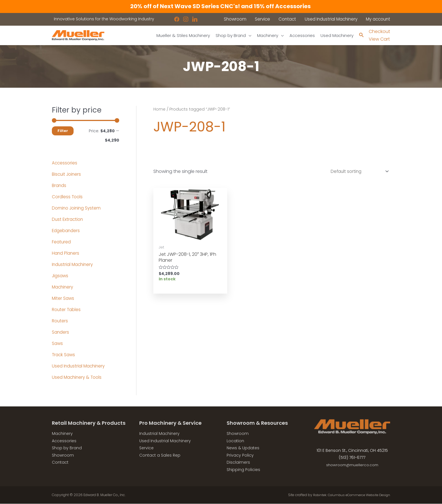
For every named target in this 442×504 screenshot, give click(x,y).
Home (160, 109)
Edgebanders (67, 231)
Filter (63, 131)
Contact (60, 463)
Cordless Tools (68, 197)
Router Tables (67, 310)
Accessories (65, 163)
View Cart (379, 39)
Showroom (63, 455)
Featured (62, 242)
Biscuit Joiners (67, 174)
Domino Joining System (78, 208)
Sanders (61, 332)
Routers (60, 321)
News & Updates (243, 448)
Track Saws (64, 355)
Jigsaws (61, 276)
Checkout (379, 32)
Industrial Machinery (74, 265)
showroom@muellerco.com (352, 465)
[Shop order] (357, 172)
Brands (59, 186)
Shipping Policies (243, 470)
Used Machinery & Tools (78, 378)
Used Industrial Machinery (80, 366)
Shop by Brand (67, 448)
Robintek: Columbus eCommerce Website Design (348, 495)
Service (146, 448)
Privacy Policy (240, 455)
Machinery (63, 287)
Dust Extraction (68, 220)
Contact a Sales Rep (160, 455)
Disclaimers (238, 463)
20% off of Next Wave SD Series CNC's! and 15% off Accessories (221, 6)
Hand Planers (66, 253)
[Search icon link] (361, 35)
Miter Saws (63, 299)
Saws (58, 344)
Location (235, 441)
